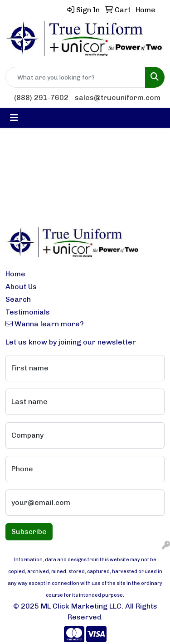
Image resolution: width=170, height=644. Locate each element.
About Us (21, 287)
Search (18, 299)
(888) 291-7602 (41, 97)
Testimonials (28, 312)
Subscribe (29, 532)
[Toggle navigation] (14, 118)
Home (15, 274)
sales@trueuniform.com (118, 97)
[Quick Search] (75, 77)
